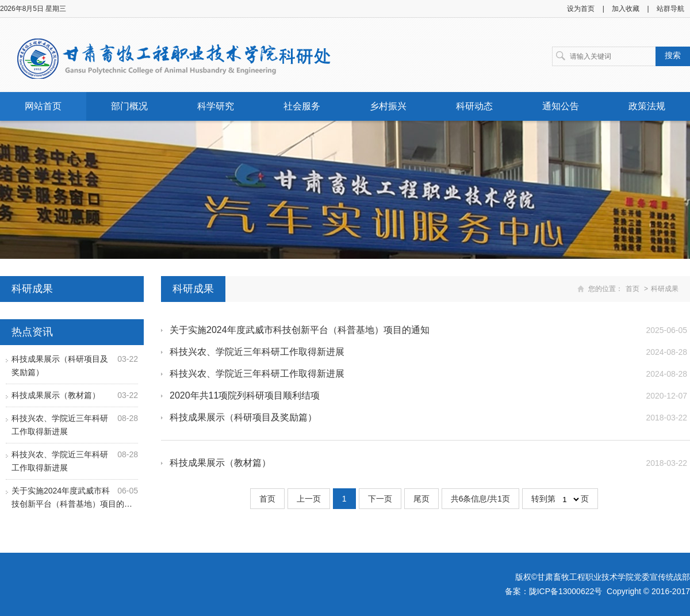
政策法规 (647, 106)
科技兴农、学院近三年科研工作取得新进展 (257, 352)
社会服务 (302, 106)
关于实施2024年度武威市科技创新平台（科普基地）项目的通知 (300, 330)
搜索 (673, 55)
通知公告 (561, 106)
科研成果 (665, 289)
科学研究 (216, 106)
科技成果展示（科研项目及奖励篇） (243, 417)
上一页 (309, 499)
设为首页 (581, 9)
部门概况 (129, 106)
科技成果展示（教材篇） (56, 395)
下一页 (380, 499)
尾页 (421, 499)
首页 (632, 289)
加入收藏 (626, 9)
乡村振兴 (388, 106)
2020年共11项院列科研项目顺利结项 (245, 395)
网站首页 (43, 106)
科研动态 (474, 106)
